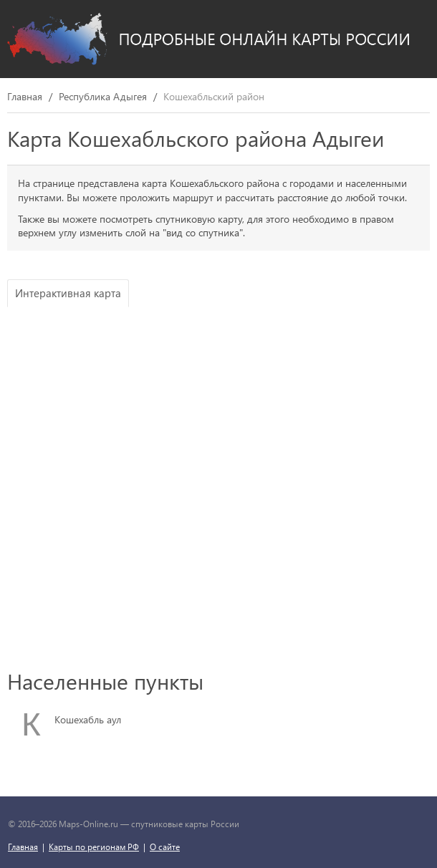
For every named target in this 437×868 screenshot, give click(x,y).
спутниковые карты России (185, 824)
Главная (25, 97)
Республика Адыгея (103, 97)
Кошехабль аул (88, 719)
